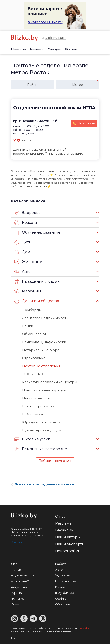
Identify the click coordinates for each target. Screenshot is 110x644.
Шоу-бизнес (65, 593)
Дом (22, 252)
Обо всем (63, 604)
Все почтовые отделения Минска (42, 484)
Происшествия (67, 581)
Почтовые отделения (41, 366)
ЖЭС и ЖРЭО (34, 374)
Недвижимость (23, 575)
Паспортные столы (39, 398)
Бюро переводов (38, 406)
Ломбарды (32, 310)
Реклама (63, 523)
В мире (60, 587)
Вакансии (65, 530)
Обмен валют (34, 334)
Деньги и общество (37, 301)
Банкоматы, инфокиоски (44, 342)
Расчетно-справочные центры (50, 382)
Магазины (28, 291)
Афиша (16, 593)
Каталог (37, 49)
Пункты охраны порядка (44, 390)
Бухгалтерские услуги (42, 430)
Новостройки (68, 551)
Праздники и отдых (37, 281)
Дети (23, 242)
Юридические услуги (41, 422)
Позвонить (86, 123)
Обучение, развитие (37, 232)
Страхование (34, 358)
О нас (60, 516)
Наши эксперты (70, 544)
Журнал (72, 49)
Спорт (16, 604)
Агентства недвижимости (45, 318)
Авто (23, 272)
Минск (16, 570)
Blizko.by (84, 628)
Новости (19, 49)
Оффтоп (62, 599)
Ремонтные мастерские (41, 449)
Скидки (55, 49)
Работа (61, 564)
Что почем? (20, 581)
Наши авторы (68, 537)
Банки (28, 326)
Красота (26, 223)
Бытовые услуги (33, 439)
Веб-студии (32, 414)
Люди (15, 564)
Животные (28, 262)
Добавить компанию (55, 461)
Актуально (19, 587)
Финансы (18, 599)
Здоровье (27, 213)
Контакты (17, 542)
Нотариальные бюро (41, 350)
